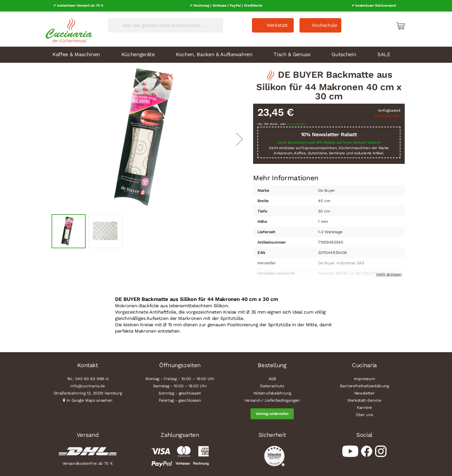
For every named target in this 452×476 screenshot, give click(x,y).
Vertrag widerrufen (272, 413)
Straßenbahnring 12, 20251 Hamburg (88, 393)
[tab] (286, 178)
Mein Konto (376, 25)
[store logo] (67, 29)
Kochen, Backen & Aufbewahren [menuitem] (214, 54)
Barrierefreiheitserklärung (364, 386)
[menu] (226, 54)
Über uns (364, 414)
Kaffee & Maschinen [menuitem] (76, 54)
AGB (272, 378)
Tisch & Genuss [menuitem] (292, 54)
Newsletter (365, 393)
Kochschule (325, 25)
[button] (240, 139)
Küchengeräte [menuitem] (138, 54)
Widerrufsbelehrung (272, 393)
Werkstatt (277, 25)
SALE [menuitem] (384, 54)
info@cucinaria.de (87, 386)
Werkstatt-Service (364, 400)
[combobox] (165, 25)
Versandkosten (297, 124)
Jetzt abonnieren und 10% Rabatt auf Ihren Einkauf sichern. (329, 142)
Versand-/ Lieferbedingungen (272, 400)
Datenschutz (272, 386)
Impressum (365, 378)
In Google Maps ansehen (90, 400)
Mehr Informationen (286, 177)
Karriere (364, 407)
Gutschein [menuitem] (344, 54)
